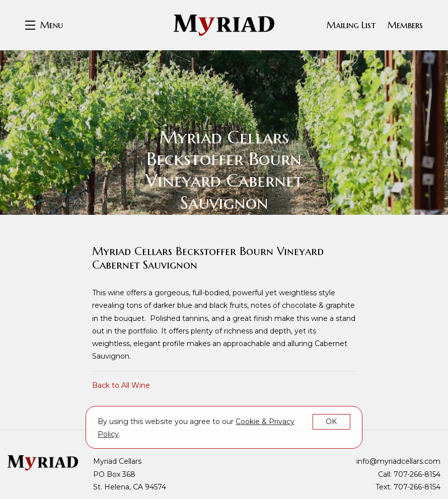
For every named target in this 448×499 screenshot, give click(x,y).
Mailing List (351, 25)
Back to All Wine (121, 385)
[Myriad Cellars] (43, 463)
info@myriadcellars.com (398, 461)
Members (405, 25)
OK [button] (331, 422)
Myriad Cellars (224, 25)
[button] (44, 25)
